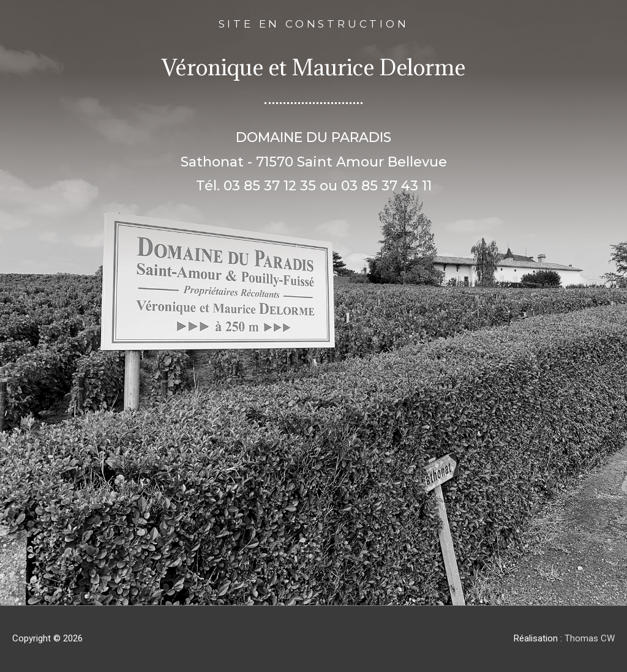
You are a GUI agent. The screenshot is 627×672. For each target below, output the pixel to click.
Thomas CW (590, 638)
